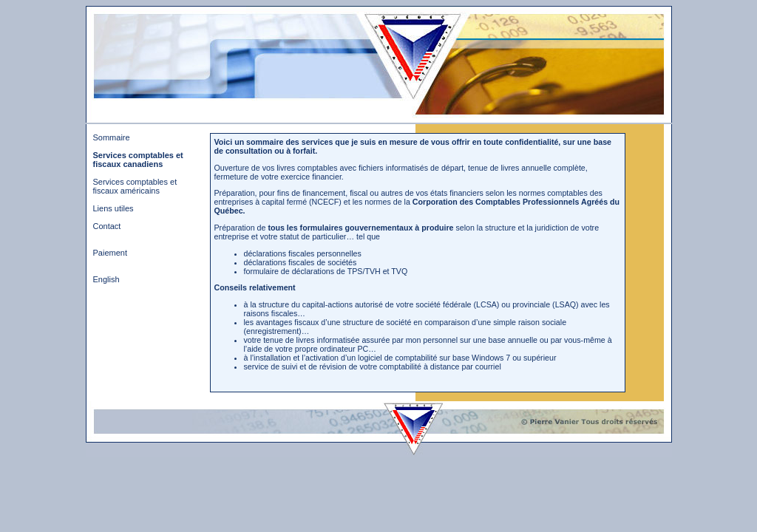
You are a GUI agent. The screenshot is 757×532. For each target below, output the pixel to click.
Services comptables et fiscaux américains (135, 186)
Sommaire (112, 137)
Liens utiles (113, 208)
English (106, 279)
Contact (107, 226)
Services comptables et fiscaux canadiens (138, 160)
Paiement (110, 253)
